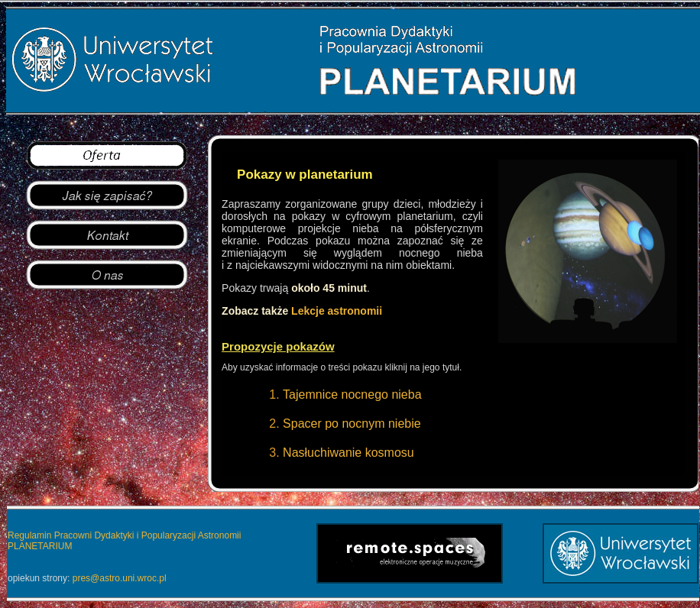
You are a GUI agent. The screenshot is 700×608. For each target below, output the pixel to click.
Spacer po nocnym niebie (352, 424)
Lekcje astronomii (337, 311)
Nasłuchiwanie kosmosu (348, 453)
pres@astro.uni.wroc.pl (120, 578)
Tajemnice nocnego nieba (352, 395)
